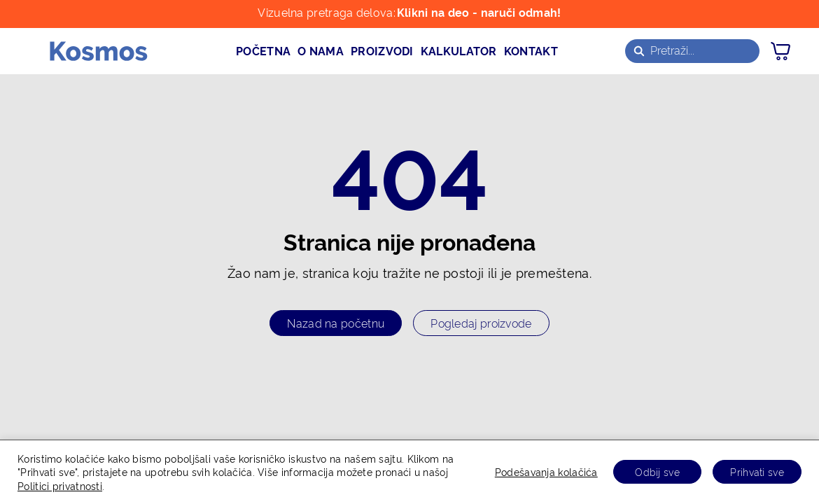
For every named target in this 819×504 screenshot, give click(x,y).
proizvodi (382, 50)
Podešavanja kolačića (546, 471)
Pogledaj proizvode (481, 323)
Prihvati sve (757, 471)
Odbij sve (657, 471)
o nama (321, 50)
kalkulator (459, 50)
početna (263, 50)
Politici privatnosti (60, 485)
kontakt (531, 50)
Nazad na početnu (336, 323)
